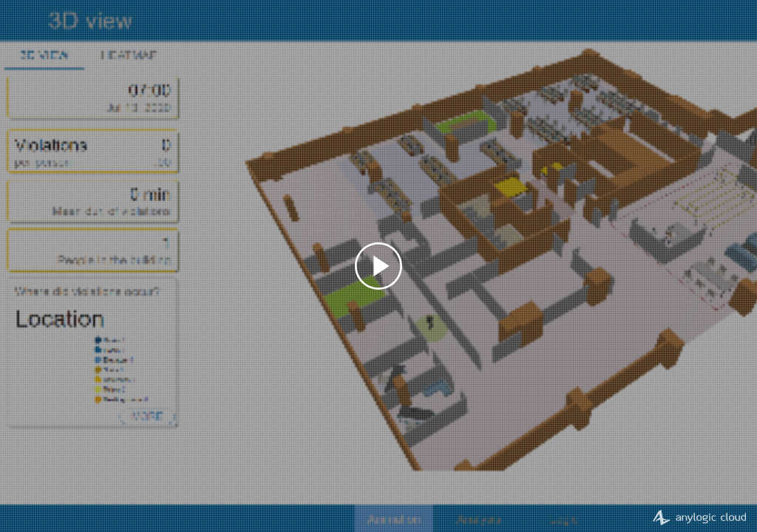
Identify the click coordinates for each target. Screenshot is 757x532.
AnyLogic (699, 516)
